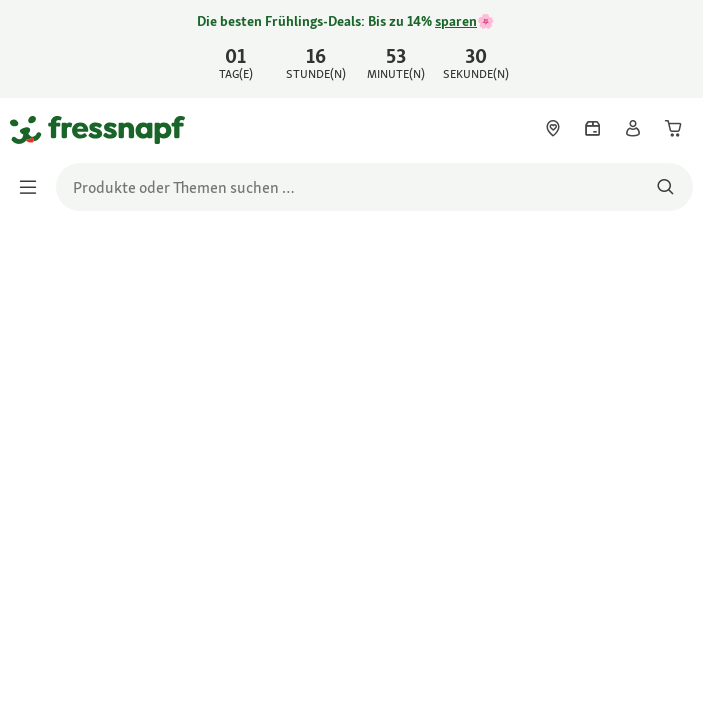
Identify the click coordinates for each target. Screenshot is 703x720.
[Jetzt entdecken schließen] (671, 46)
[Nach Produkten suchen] (665, 187)
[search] (374, 187)
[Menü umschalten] (34, 187)
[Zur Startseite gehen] (33, 129)
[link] (351, 49)
